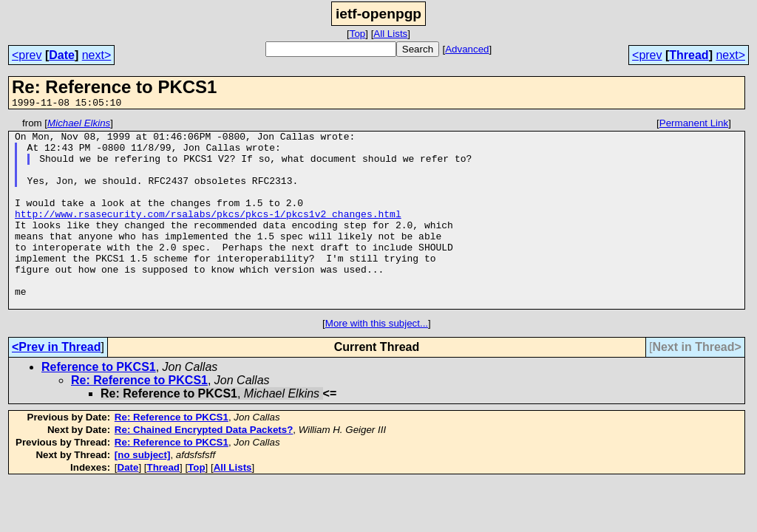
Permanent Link (694, 125)
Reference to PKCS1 (99, 405)
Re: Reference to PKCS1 (139, 418)
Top (358, 34)
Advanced (467, 49)
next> (97, 55)
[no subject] (143, 492)
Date (62, 55)
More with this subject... (377, 361)
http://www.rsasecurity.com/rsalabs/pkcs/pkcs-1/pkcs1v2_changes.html (208, 233)
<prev (27, 55)
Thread (689, 55)
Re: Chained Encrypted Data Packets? (204, 467)
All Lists (390, 34)
